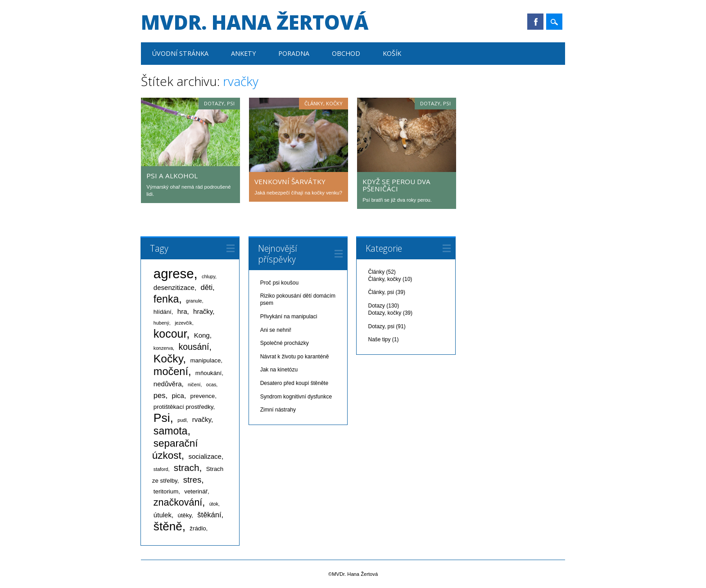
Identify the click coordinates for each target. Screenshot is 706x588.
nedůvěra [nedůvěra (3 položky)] (168, 384)
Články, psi (381, 292)
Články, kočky (324, 103)
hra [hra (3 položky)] (182, 311)
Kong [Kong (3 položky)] (202, 335)
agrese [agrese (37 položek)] (174, 274)
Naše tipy (379, 339)
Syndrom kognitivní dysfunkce (296, 397)
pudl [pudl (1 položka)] (182, 420)
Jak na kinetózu (279, 370)
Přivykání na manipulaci (289, 317)
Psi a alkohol (172, 176)
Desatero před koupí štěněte (294, 383)
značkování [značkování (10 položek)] (178, 502)
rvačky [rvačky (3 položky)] (202, 419)
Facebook (535, 22)
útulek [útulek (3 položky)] (163, 515)
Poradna (294, 53)
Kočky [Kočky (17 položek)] (168, 359)
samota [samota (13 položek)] (171, 431)
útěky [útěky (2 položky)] (185, 515)
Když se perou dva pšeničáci (396, 185)
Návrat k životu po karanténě (295, 357)
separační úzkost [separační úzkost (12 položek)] (175, 449)
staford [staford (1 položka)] (161, 469)
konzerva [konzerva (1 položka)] (163, 348)
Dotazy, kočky (385, 313)
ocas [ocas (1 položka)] (211, 384)
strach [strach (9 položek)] (187, 468)
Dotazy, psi (219, 103)
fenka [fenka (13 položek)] (166, 299)
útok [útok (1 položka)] (214, 504)
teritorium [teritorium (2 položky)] (166, 491)
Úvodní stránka (180, 53)
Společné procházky (285, 343)
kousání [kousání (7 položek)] (194, 347)
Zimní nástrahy (278, 410)
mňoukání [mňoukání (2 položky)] (208, 373)
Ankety (243, 53)
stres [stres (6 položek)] (192, 480)
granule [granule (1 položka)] (194, 301)
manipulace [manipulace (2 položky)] (205, 360)
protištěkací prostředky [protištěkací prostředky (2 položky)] (183, 407)
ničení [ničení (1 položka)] (194, 384)
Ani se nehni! (276, 330)
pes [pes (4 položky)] (160, 395)
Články (376, 272)
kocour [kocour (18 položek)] (170, 334)
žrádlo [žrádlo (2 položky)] (198, 528)
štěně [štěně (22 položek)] (168, 526)
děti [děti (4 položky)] (206, 287)
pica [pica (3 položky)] (178, 396)
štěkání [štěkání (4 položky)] (209, 515)
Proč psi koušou (279, 283)
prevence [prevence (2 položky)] (203, 396)
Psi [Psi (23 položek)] (162, 418)
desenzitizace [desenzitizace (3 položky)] (174, 287)
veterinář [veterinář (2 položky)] (196, 491)
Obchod (346, 53)
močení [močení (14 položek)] (171, 371)
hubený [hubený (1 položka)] (161, 323)
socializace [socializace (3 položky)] (205, 456)
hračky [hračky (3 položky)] (203, 311)
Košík (392, 53)
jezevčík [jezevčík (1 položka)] (183, 323)
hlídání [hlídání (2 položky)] (163, 312)
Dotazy (376, 306)
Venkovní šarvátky (290, 181)
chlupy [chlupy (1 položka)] (208, 276)
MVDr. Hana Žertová (255, 22)
